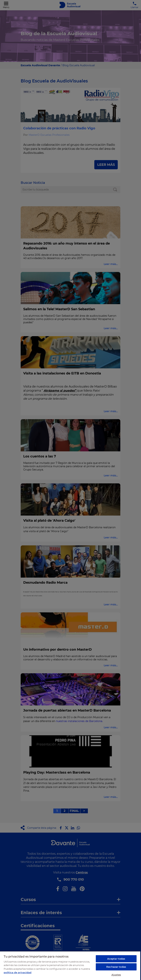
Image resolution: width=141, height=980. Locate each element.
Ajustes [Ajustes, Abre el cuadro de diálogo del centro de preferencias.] (116, 975)
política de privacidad (18, 972)
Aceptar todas (116, 959)
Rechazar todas (116, 967)
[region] (70, 966)
